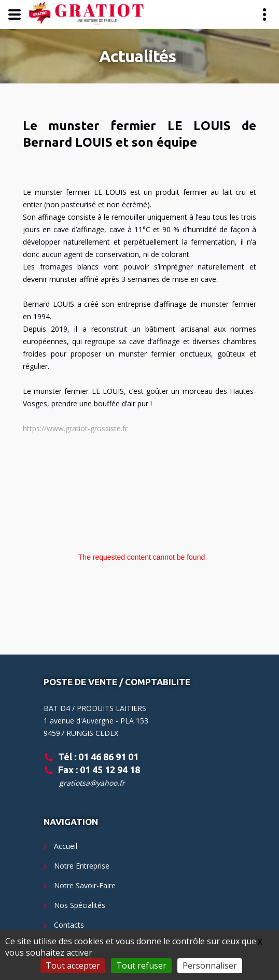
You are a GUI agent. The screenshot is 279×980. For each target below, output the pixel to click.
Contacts (69, 925)
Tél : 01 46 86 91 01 (98, 757)
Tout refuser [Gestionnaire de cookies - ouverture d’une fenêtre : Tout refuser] (141, 965)
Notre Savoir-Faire (85, 885)
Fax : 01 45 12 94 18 (99, 770)
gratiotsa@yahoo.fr (92, 783)
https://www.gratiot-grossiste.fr (75, 428)
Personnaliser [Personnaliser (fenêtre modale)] (210, 965)
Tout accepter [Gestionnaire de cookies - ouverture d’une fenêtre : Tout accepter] (73, 965)
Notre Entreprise (82, 866)
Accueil (66, 846)
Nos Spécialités (80, 905)
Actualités (138, 56)
